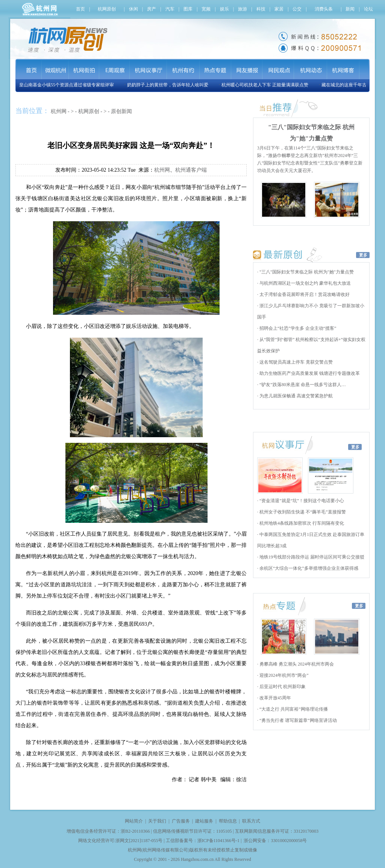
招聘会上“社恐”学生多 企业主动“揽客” (297, 328)
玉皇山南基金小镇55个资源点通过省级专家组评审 (66, 85)
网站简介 (134, 821)
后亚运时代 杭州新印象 (282, 687)
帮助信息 (228, 821)
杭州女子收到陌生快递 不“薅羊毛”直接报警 (302, 512)
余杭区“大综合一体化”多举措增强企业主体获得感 (308, 568)
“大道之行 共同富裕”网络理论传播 (293, 709)
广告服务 (181, 821)
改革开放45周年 (275, 698)
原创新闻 (121, 111)
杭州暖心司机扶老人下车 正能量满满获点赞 (266, 85)
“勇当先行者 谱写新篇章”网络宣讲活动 (298, 720)
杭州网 (59, 111)
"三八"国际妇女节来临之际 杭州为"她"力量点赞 (306, 272)
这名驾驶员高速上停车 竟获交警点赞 (296, 362)
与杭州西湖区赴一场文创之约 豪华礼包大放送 (305, 283)
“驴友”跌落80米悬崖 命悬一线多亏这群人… (302, 385)
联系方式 (251, 821)
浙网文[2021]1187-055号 (139, 841)
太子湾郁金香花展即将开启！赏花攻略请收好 (304, 294)
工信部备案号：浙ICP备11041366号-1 (203, 841)
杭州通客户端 (191, 170)
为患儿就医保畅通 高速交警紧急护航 (296, 396)
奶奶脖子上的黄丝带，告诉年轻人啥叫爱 (169, 85)
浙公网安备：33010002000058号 (275, 841)
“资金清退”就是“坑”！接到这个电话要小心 (301, 501)
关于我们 (157, 821)
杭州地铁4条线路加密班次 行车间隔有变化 (301, 523)
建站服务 (204, 821)
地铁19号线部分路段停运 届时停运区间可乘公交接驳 (311, 557)
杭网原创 (89, 111)
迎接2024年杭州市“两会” (283, 675)
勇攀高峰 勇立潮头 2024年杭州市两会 (296, 664)
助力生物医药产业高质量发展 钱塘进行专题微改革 (309, 373)
